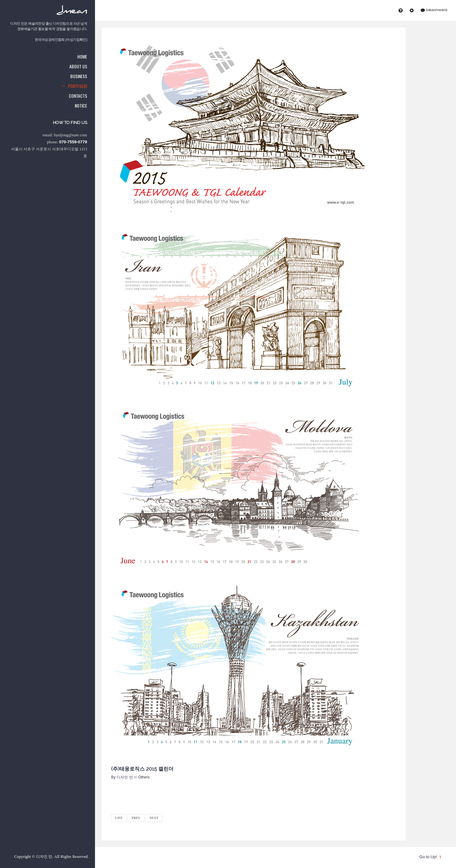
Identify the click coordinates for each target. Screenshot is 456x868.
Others (144, 777)
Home (82, 56)
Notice (81, 105)
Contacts (78, 96)
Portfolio (78, 86)
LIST (119, 818)
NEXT (154, 818)
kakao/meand (434, 10)
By (122, 777)
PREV (136, 818)
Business (79, 76)
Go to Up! (428, 857)
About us (78, 66)
